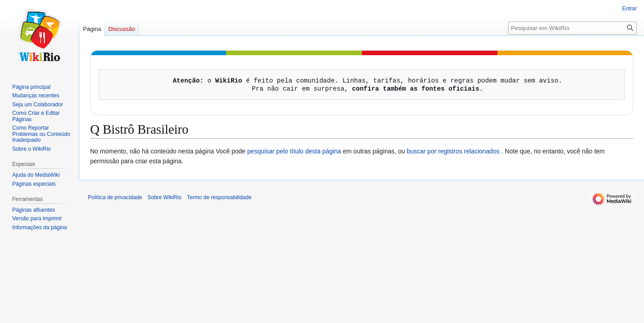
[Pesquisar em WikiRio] (572, 28)
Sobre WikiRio (165, 197)
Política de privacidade (115, 197)
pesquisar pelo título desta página (294, 151)
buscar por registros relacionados (453, 151)
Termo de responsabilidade (219, 197)
